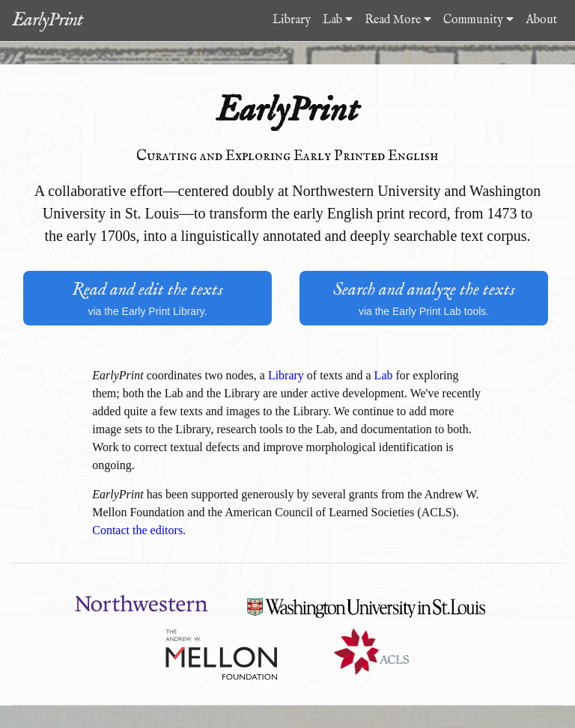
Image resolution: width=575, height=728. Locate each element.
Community (478, 20)
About (541, 20)
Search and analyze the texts (424, 299)
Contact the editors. (139, 530)
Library (292, 20)
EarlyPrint (47, 20)
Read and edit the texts (147, 299)
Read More (398, 20)
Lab (338, 20)
